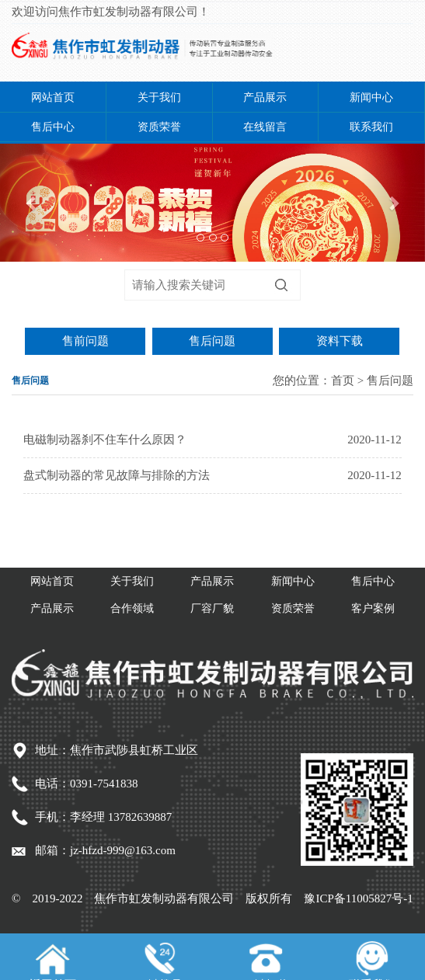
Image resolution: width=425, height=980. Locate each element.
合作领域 (132, 608)
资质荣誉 (159, 127)
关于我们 (159, 97)
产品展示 (265, 97)
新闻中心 (371, 97)
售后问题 (212, 341)
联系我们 (371, 127)
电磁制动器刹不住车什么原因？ (105, 440)
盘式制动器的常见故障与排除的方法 (117, 475)
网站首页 (53, 97)
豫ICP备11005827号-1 (358, 898)
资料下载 (340, 341)
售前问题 (85, 341)
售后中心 (53, 127)
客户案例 (373, 608)
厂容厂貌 (212, 608)
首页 (343, 381)
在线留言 (265, 127)
